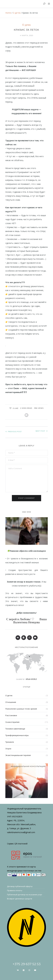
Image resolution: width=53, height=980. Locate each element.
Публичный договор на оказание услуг (25, 895)
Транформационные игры (17, 735)
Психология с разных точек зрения (21, 709)
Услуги (8, 749)
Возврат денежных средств (20, 899)
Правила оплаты (15, 890)
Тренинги (10, 742)
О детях (17, 13)
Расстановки (11, 715)
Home (8, 13)
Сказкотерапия (12, 722)
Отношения (11, 702)
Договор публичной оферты (20, 886)
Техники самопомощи (15, 729)
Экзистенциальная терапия (18, 755)
